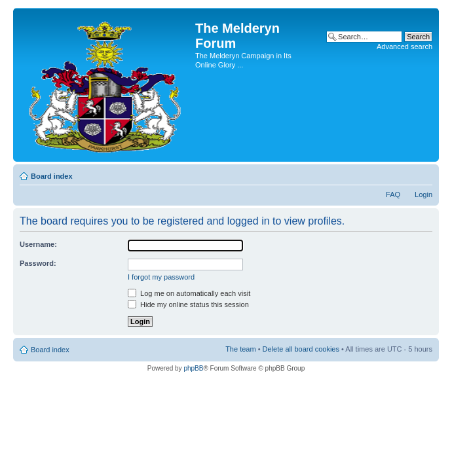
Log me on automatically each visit (189, 293)
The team (240, 349)
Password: (38, 263)
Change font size (423, 174)
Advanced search (405, 46)
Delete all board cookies (301, 349)
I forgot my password (161, 277)
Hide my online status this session (188, 304)
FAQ (393, 194)
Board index (52, 176)
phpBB (193, 368)
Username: (38, 244)
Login (424, 194)
